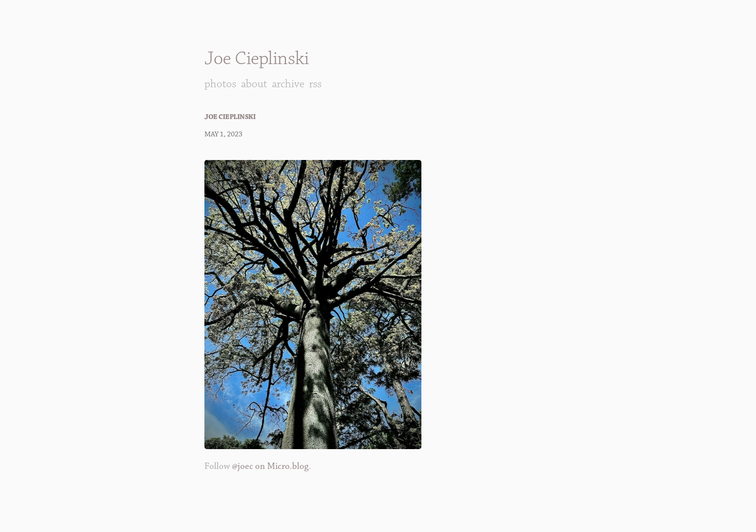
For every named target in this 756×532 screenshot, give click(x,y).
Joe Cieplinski (256, 59)
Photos (220, 84)
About (254, 84)
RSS (315, 84)
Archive (288, 84)
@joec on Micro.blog (270, 466)
